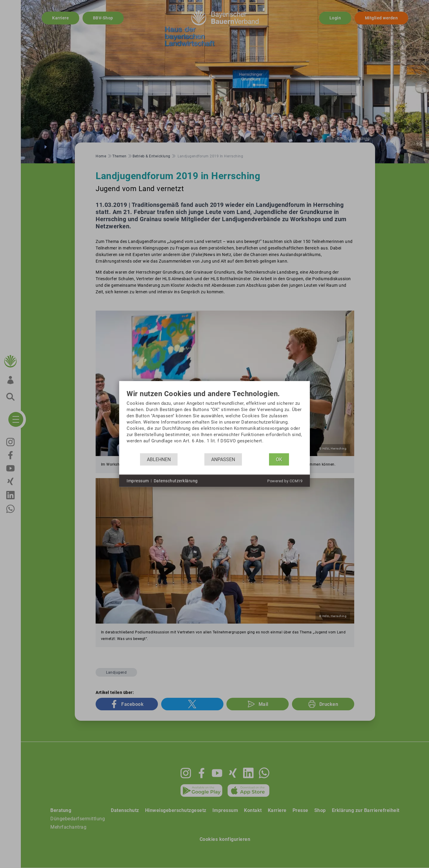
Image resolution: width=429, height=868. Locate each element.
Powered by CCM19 (285, 481)
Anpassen (223, 459)
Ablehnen (159, 459)
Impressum (138, 480)
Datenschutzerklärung (176, 480)
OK (279, 459)
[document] (214, 422)
